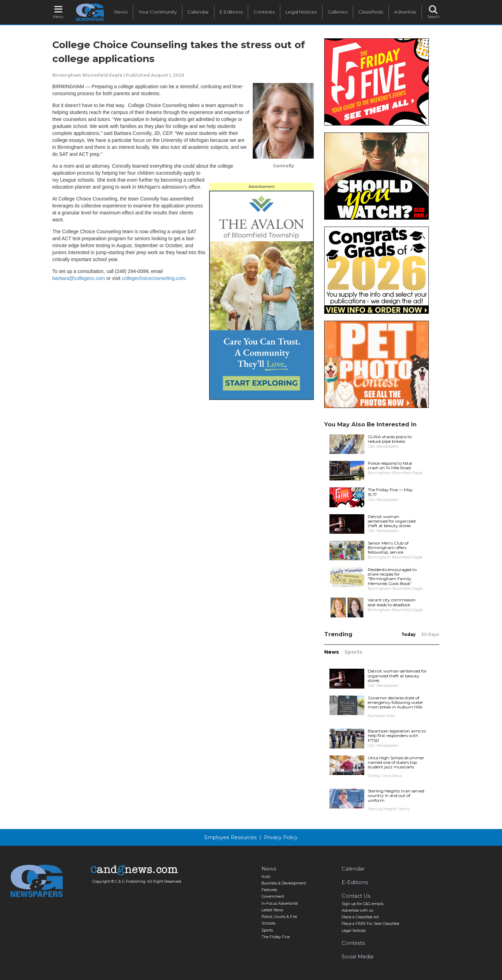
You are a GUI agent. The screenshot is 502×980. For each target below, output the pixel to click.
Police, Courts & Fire (279, 917)
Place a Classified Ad (360, 917)
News (121, 12)
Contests (264, 12)
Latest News (272, 910)
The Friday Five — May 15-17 (390, 492)
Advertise (405, 12)
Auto (266, 877)
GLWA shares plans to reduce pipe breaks (390, 439)
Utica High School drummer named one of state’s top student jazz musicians (396, 762)
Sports (353, 652)
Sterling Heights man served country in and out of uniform (396, 795)
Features (269, 890)
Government (273, 897)
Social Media (358, 957)
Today (408, 634)
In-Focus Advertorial (280, 903)
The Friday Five (276, 937)
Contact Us (356, 896)
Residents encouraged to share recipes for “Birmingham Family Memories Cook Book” (392, 576)
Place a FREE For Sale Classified (370, 924)
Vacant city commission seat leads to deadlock (392, 602)
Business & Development (284, 883)
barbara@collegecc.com (79, 278)
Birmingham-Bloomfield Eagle (87, 75)
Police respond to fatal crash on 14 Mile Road (390, 465)
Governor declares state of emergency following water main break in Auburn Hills (395, 702)
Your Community (158, 12)
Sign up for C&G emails (363, 904)
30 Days (430, 634)
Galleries (338, 12)
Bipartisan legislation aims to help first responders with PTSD (397, 735)
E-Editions (231, 12)
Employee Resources (230, 837)
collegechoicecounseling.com (153, 278)
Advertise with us (357, 910)
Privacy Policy (281, 837)
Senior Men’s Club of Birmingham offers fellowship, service (388, 548)
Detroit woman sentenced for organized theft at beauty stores (392, 521)
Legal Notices (301, 12)
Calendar (198, 12)
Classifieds (371, 12)
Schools (268, 923)
